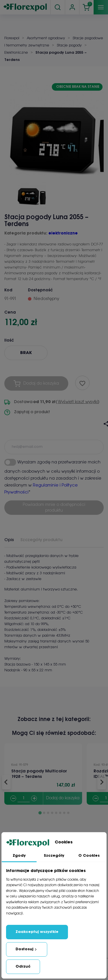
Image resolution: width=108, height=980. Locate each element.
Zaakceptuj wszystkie (37, 932)
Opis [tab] (9, 540)
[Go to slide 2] (44, 813)
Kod (8, 290)
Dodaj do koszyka (63, 798)
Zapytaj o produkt (27, 412)
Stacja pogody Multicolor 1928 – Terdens (39, 774)
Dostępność (40, 290)
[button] (32, 193)
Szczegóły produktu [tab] (41, 540)
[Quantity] (24, 799)
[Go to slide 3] (48, 813)
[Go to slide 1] (40, 813)
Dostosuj (27, 949)
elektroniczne (63, 233)
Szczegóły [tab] (54, 856)
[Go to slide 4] (52, 813)
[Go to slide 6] (60, 813)
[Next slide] (102, 782)
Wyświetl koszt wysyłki (78, 402)
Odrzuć (23, 967)
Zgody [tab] (19, 856)
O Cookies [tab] (89, 856)
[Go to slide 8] (68, 813)
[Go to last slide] (6, 782)
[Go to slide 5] (56, 813)
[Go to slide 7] (64, 813)
